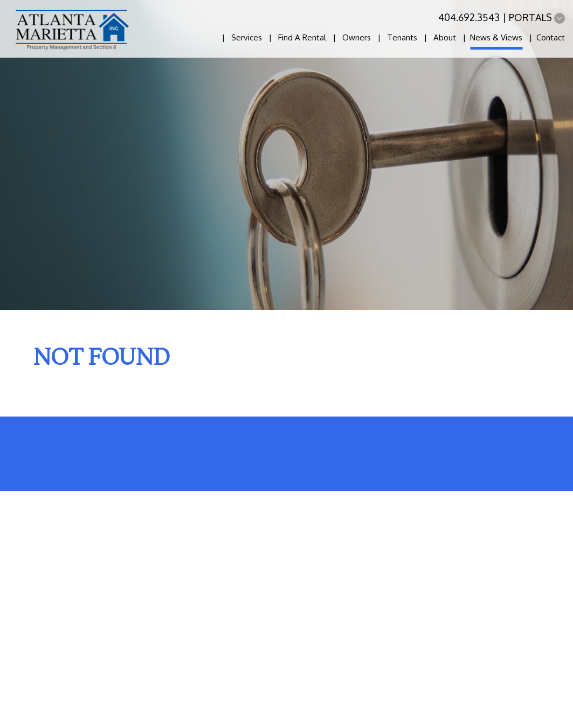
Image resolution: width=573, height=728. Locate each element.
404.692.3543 (469, 17)
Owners (357, 37)
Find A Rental (302, 37)
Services (247, 37)
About (445, 37)
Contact (551, 37)
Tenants (402, 37)
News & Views (496, 37)
